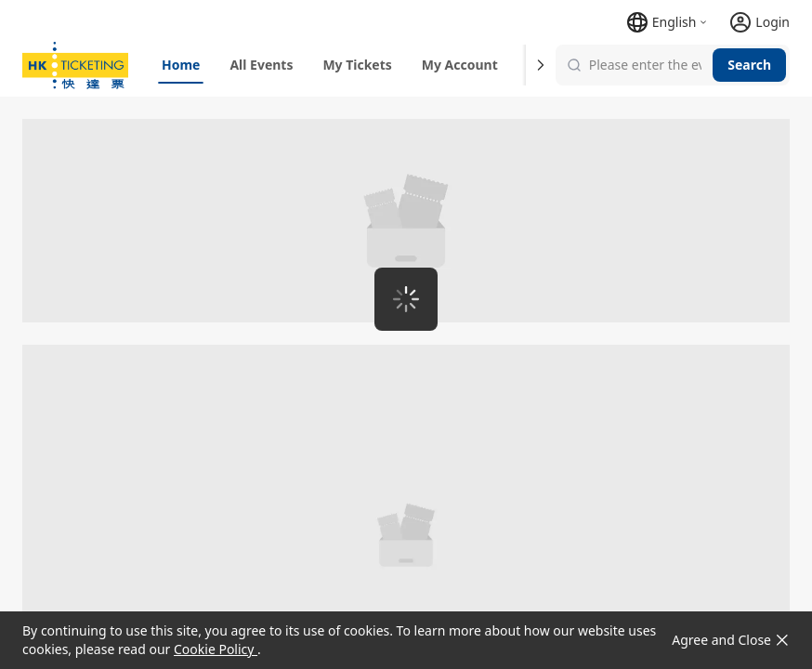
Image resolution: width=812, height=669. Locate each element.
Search (749, 65)
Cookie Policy (216, 649)
